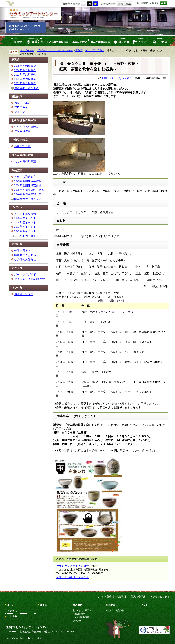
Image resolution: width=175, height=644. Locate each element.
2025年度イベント (25, 218)
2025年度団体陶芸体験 (28, 181)
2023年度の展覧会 (25, 75)
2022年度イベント (25, 231)
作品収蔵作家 (22, 131)
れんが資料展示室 (100, 41)
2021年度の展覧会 (25, 83)
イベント (141, 41)
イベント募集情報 (25, 214)
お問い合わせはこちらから (72, 577)
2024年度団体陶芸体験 (28, 185)
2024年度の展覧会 (25, 70)
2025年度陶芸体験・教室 (29, 190)
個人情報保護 (138, 597)
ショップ (20, 112)
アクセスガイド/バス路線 (30, 279)
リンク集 (12, 616)
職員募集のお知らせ (26, 255)
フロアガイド (22, 107)
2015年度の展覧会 (95, 50)
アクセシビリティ (160, 597)
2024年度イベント (25, 222)
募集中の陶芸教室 (25, 177)
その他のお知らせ (25, 259)
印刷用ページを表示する (117, 78)
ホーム (11, 605)
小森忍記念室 (79, 41)
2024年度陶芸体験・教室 (29, 194)
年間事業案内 (22, 251)
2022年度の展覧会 (25, 79)
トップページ (27, 50)
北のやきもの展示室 (57, 41)
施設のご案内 (22, 103)
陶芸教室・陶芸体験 (115, 611)
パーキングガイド (25, 275)
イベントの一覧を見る (28, 236)
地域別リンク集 (24, 294)
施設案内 (34, 41)
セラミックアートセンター (72, 566)
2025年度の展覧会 (25, 66)
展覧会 (15, 41)
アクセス (160, 41)
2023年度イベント (25, 227)
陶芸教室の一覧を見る (28, 199)
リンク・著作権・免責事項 (112, 597)
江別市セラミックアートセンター (33, 13)
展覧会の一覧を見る (26, 88)
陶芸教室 (122, 41)
